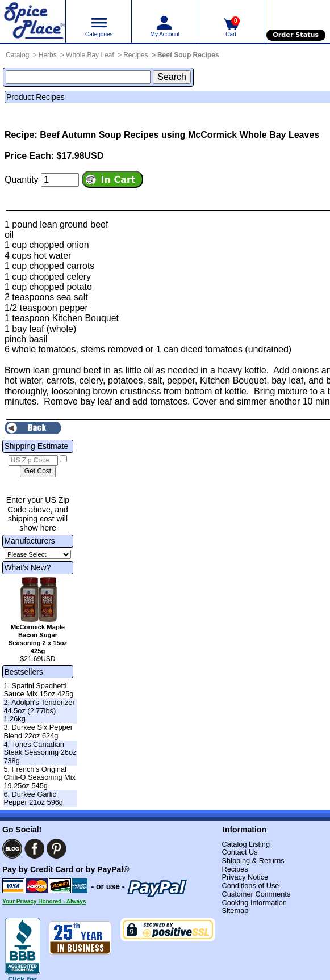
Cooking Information (254, 903)
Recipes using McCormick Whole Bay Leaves (222, 135)
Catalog (17, 55)
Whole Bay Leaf (90, 55)
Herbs (48, 55)
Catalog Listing (246, 844)
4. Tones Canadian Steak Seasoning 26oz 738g (40, 752)
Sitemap (235, 910)
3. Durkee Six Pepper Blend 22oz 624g (38, 731)
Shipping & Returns (253, 861)
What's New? (27, 567)
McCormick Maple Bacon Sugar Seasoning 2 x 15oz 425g (38, 639)
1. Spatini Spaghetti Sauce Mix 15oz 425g (38, 690)
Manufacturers (29, 541)
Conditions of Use (250, 886)
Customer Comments (256, 894)
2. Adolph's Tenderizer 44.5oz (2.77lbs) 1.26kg (39, 710)
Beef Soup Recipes (188, 55)
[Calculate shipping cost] (38, 472)
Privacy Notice (245, 877)
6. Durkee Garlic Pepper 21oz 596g (33, 798)
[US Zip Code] (33, 461)
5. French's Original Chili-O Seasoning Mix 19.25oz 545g (39, 777)
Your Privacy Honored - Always (44, 901)
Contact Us (239, 852)
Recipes (135, 55)
